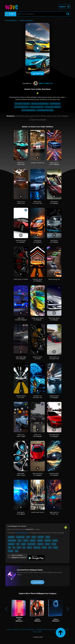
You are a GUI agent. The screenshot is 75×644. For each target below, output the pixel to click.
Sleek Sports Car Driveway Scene (54, 358)
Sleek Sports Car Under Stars (37, 202)
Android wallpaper (21, 533)
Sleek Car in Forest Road (21, 164)
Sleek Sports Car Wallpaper (54, 202)
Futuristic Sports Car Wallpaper (38, 280)
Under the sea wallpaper (22, 104)
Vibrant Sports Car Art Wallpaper (54, 164)
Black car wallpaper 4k (37, 107)
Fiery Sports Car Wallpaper (37, 241)
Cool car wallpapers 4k (29, 110)
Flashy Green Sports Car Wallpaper (37, 319)
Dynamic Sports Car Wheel (38, 358)
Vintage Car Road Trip (38, 163)
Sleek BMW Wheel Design (21, 474)
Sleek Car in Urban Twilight (21, 435)
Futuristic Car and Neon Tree (37, 397)
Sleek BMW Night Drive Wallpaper (21, 358)
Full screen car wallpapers (53, 107)
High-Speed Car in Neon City (54, 513)
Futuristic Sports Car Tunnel (21, 397)
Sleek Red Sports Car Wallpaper (21, 241)
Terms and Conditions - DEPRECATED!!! (33, 629)
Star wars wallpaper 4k (21, 107)
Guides (40, 632)
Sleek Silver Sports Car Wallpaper (54, 319)
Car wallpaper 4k (55, 104)
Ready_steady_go (43, 83)
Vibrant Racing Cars (54, 279)
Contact (9, 629)
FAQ (34, 632)
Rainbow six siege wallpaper (40, 104)
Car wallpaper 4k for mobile (45, 110)
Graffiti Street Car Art (37, 512)
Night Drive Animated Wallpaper (21, 319)
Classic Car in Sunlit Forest (21, 202)
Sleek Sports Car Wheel (21, 279)
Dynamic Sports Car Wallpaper (54, 397)
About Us (16, 629)
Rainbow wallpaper (26, 20)
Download (37, 73)
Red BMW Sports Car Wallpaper (54, 435)
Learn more (37, 582)
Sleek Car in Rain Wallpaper (37, 435)
